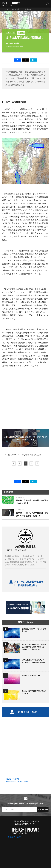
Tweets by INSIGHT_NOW (17, 782)
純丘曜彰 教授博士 (13, 43)
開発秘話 (21, 33)
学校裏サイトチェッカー (31, 676)
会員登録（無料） (26, 712)
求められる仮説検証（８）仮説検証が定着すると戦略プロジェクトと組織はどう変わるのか (34, 647)
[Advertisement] (26, 397)
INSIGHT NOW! (11, 4)
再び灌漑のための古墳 (23, 455)
